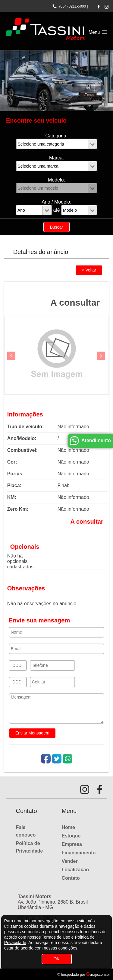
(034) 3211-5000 (72, 6)
